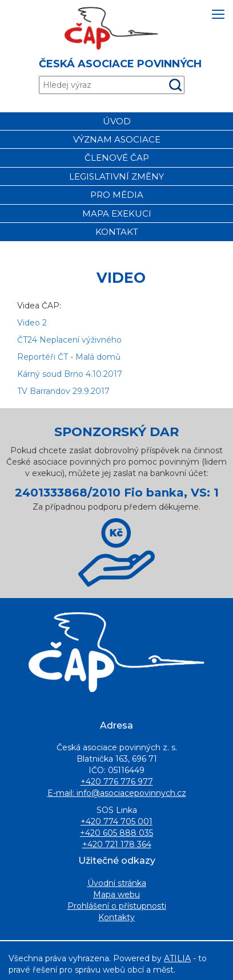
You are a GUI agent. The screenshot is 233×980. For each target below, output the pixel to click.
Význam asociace (117, 139)
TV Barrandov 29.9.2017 (63, 391)
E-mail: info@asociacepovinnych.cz (117, 793)
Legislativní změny (116, 176)
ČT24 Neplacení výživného (69, 340)
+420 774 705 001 (116, 822)
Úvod (117, 121)
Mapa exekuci (117, 214)
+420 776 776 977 (117, 782)
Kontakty (116, 917)
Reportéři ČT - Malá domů (69, 357)
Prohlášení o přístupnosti (117, 906)
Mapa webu (116, 894)
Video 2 (32, 323)
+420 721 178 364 (117, 844)
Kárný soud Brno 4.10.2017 (70, 374)
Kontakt (117, 232)
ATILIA (177, 958)
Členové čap (117, 158)
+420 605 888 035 (116, 833)
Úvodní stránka (117, 883)
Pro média (117, 195)
